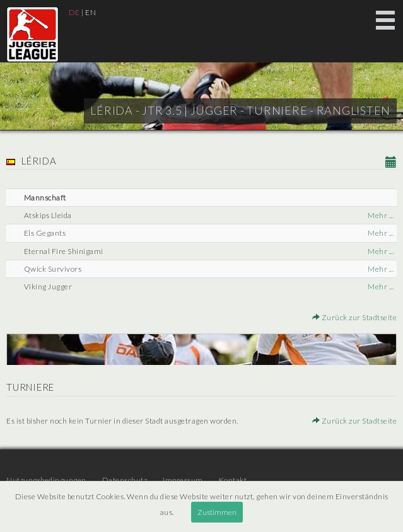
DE (74, 12)
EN (91, 12)
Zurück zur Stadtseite (355, 317)
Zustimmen (217, 512)
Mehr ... (381, 215)
